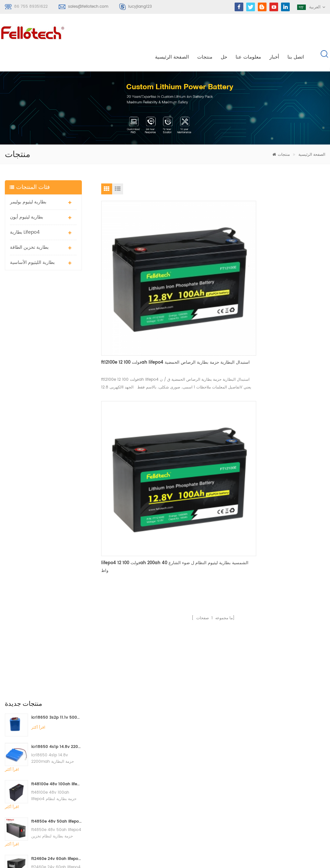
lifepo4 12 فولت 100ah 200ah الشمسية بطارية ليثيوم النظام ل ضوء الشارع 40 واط (211, 260)
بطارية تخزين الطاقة (29, 224)
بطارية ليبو (132, 750)
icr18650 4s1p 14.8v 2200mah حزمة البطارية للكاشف (57, 308)
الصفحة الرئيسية (172, 33)
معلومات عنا (248, 33)
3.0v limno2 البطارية (142, 797)
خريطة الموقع (205, 785)
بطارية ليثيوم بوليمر (28, 179)
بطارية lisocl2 (135, 808)
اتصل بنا (296, 33)
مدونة (198, 774)
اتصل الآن (169, 653)
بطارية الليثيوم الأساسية (32, 240)
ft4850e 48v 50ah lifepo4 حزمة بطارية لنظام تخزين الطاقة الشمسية (57, 382)
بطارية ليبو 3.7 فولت (141, 785)
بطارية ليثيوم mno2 (140, 774)
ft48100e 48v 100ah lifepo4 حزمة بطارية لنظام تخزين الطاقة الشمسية (57, 345)
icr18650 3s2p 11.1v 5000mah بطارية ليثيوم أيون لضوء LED (57, 278)
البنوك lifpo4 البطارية (142, 820)
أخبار (274, 33)
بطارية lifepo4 (25, 209)
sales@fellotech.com (88, 7)
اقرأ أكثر (38, 288)
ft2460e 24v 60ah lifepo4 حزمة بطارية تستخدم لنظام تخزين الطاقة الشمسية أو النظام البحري (57, 420)
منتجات (205, 33)
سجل (18, 774)
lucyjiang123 (140, 7)
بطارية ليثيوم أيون (27, 194)
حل (224, 33)
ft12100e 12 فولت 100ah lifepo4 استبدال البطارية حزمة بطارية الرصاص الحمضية (136, 260)
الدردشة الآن (291, 862)
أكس (197, 797)
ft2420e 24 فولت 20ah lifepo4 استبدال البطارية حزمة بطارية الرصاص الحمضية (57, 457)
